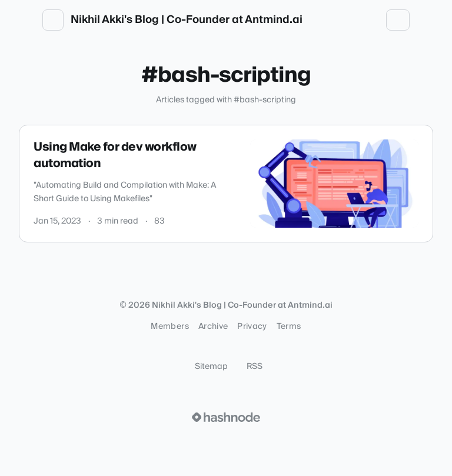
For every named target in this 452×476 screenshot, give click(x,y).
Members (169, 327)
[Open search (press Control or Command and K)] (345, 20)
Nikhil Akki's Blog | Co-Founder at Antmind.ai (187, 20)
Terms (289, 327)
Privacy (252, 327)
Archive (213, 327)
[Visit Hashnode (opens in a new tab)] (226, 417)
